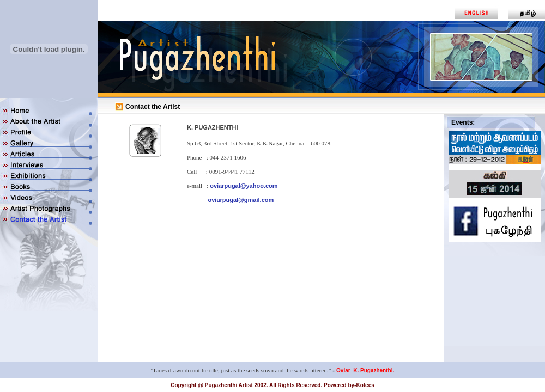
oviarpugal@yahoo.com (244, 186)
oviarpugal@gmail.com (241, 200)
